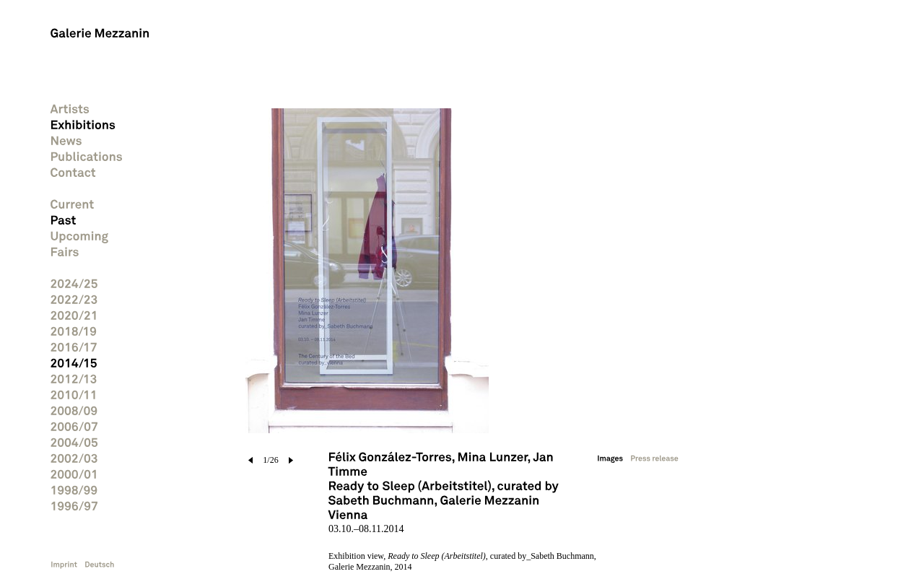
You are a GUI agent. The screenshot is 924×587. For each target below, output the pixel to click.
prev (251, 460)
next (291, 460)
